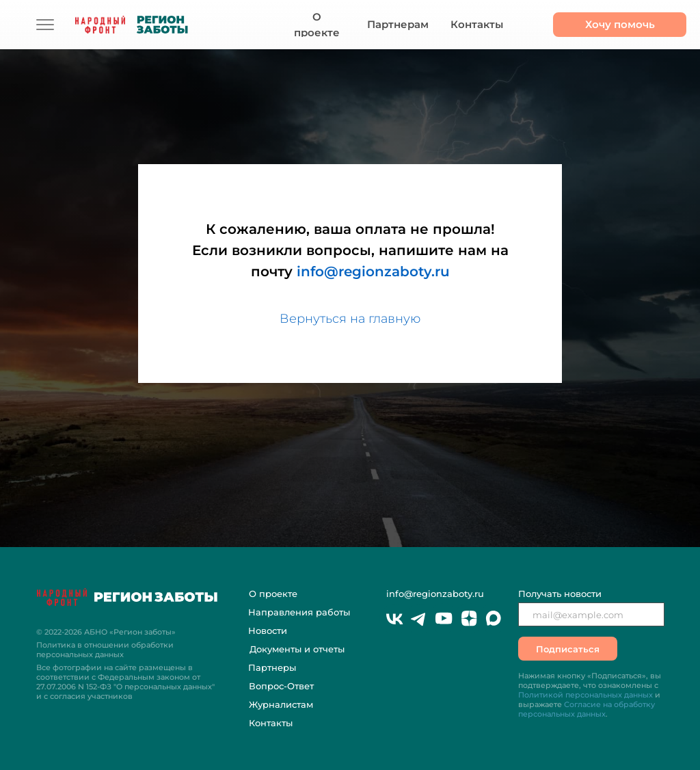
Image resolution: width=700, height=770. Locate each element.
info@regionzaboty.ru (373, 271)
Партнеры (272, 667)
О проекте (273, 594)
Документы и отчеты (297, 649)
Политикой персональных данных (585, 695)
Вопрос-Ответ (281, 686)
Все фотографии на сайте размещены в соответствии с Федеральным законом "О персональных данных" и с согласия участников (125, 682)
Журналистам (281, 704)
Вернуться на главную (350, 319)
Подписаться (568, 649)
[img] (45, 25)
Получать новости (560, 594)
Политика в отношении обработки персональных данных (105, 650)
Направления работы (299, 612)
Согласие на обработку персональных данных (587, 709)
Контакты (271, 723)
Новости (268, 630)
